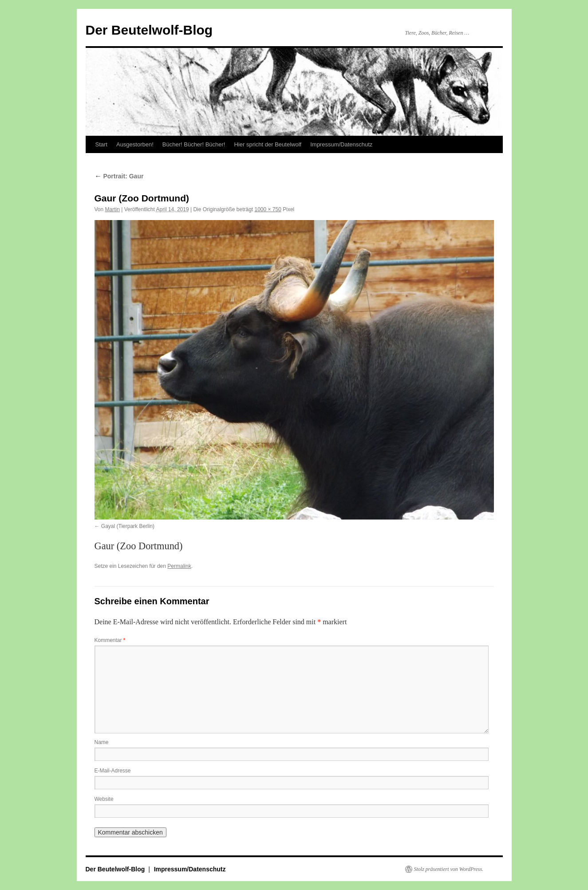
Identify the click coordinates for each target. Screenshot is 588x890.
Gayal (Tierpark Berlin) (128, 526)
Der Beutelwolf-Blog (149, 30)
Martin (112, 209)
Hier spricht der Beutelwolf (268, 144)
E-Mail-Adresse (113, 771)
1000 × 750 (268, 209)
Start (101, 144)
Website (104, 799)
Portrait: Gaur (119, 176)
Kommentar (110, 640)
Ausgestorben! (135, 144)
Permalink (179, 566)
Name (102, 742)
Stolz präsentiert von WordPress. (449, 869)
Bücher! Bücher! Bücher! (194, 144)
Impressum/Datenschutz (341, 144)
